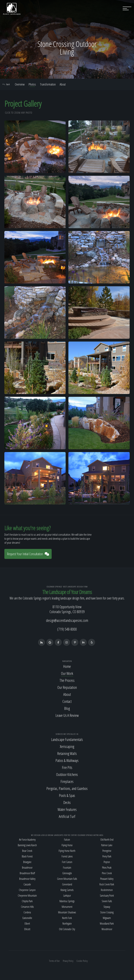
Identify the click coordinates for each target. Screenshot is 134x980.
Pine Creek (107, 873)
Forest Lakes (67, 856)
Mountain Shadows (67, 912)
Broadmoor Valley (27, 879)
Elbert (27, 924)
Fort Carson (67, 862)
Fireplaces (67, 781)
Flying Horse (67, 845)
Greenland (67, 884)
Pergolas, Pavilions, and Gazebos (67, 788)
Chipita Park (27, 901)
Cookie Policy (82, 961)
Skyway (107, 907)
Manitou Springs (67, 901)
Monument (67, 907)
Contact (67, 701)
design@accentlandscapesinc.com (67, 620)
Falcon (67, 840)
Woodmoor (107, 929)
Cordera (27, 912)
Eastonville (27, 918)
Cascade (27, 884)
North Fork (67, 918)
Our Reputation (67, 687)
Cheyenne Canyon (27, 890)
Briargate (27, 862)
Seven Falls (107, 901)
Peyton (107, 862)
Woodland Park (107, 924)
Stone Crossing (107, 912)
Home (67, 666)
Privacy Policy (68, 961)
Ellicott (27, 929)
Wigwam (107, 918)
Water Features (67, 809)
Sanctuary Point (107, 896)
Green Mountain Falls (67, 879)
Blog (67, 708)
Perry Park (107, 856)
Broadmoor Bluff (27, 873)
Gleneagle (67, 873)
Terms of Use (54, 961)
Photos (32, 84)
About (63, 84)
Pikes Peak (107, 868)
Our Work (67, 673)
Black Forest (27, 856)
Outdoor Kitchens (67, 774)
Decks (67, 802)
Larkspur (67, 896)
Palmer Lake (107, 845)
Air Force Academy (27, 840)
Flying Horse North (67, 851)
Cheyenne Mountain (27, 896)
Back (6, 84)
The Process (67, 680)
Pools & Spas (67, 795)
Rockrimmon (107, 890)
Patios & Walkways (67, 760)
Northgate (67, 924)
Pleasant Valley (107, 879)
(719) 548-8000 (67, 629)
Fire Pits (67, 767)
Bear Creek (27, 851)
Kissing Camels (67, 890)
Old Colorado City (67, 929)
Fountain (67, 868)
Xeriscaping (67, 746)
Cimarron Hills (27, 907)
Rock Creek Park (107, 884)
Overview (20, 84)
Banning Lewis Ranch (27, 845)
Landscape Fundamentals (67, 739)
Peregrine (107, 851)
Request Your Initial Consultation (28, 554)
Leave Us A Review (67, 715)
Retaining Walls (67, 753)
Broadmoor (27, 868)
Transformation (48, 84)
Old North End (107, 840)
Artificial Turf (67, 816)
